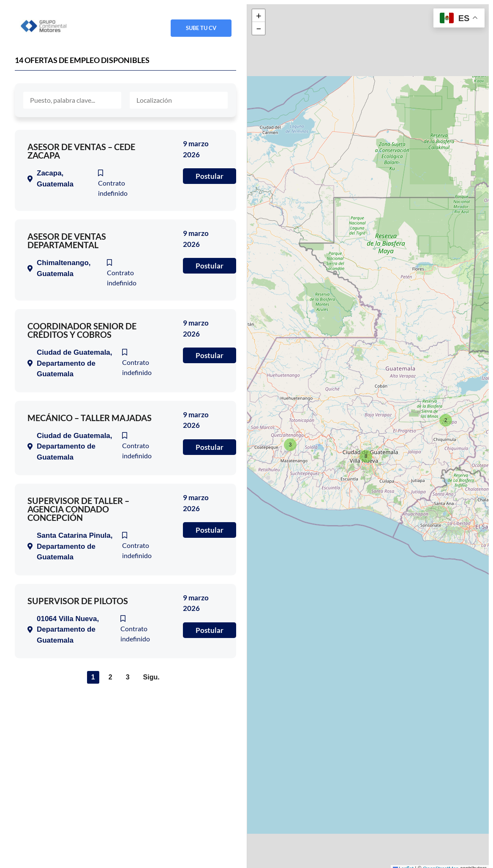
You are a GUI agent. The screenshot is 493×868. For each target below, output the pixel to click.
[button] (445, 419)
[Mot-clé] (72, 100)
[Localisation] (179, 100)
